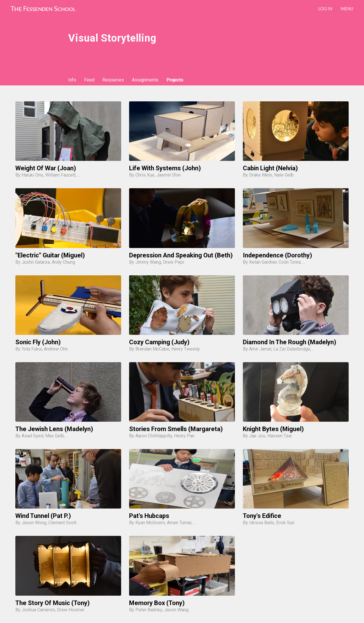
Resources (113, 80)
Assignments (145, 80)
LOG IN (325, 9)
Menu (347, 9)
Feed (89, 80)
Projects (175, 80)
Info (72, 80)
